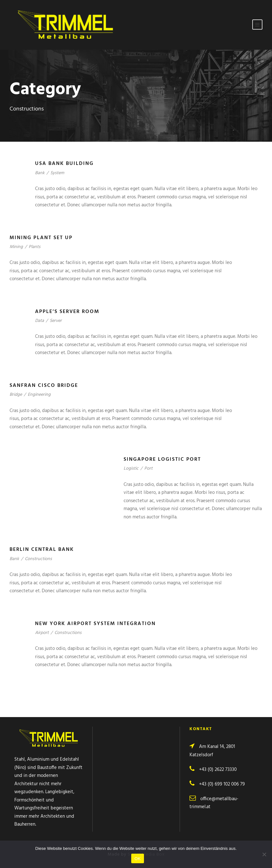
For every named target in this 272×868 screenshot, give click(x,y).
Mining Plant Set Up (41, 238)
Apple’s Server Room (67, 312)
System (57, 173)
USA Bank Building (64, 164)
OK (137, 859)
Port (148, 469)
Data (39, 321)
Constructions (38, 559)
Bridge (16, 395)
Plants (35, 247)
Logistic (131, 469)
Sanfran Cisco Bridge (44, 386)
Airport (42, 633)
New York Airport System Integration (95, 624)
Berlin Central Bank (42, 550)
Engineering (39, 395)
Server (56, 321)
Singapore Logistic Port (162, 459)
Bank (40, 173)
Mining (16, 247)
